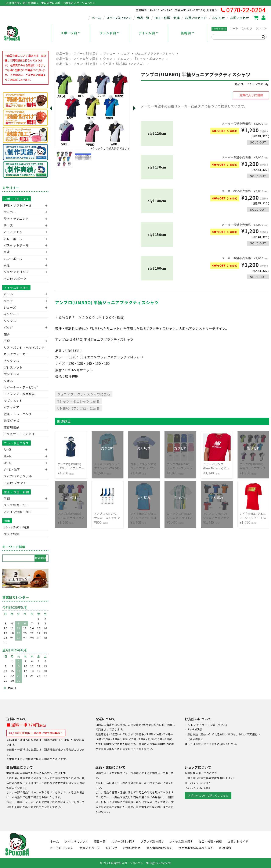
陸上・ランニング (16, 219)
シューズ (10, 307)
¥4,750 (71, 465)
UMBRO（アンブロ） (131, 64)
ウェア (125, 53)
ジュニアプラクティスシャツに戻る (84, 393)
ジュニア (124, 59)
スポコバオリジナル (18, 476)
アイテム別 (147, 33)
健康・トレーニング (18, 414)
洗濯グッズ (12, 421)
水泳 (7, 265)
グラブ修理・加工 (16, 505)
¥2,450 (144, 465)
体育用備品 (12, 427)
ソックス (10, 321)
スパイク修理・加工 (18, 512)
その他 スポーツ (15, 279)
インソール (12, 314)
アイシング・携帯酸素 (19, 394)
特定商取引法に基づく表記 (196, 848)
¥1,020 (181, 465)
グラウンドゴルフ (16, 272)
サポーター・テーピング (21, 387)
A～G (7, 449)
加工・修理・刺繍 (167, 18)
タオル (8, 381)
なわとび (247, 28)
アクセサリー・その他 (19, 434)
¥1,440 (217, 515)
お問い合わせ (239, 18)
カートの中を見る (62, 848)
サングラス (12, 374)
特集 (7, 521)
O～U (107, 64)
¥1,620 (71, 515)
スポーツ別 (69, 33)
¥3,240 (217, 465)
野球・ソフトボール (18, 205)
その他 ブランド (15, 483)
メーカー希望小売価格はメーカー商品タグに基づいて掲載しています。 (194, 105)
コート (234, 28)
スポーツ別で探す (86, 53)
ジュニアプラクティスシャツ (155, 53)
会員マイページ (90, 848)
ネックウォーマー (16, 354)
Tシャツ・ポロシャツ (150, 59)
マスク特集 (12, 534)
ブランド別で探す (86, 64)
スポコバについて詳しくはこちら (208, 796)
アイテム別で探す (86, 59)
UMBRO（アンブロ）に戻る (78, 408)
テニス (8, 225)
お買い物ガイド (196, 18)
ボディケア (12, 407)
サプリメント (13, 401)
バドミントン (13, 232)
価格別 (186, 33)
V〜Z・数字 (12, 469)
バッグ (8, 327)
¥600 (108, 515)
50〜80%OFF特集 (17, 527)
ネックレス (12, 361)
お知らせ (218, 18)
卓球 (7, 252)
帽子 (7, 334)
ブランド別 (108, 33)
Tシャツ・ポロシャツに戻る (78, 400)
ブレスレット (13, 367)
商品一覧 (143, 18)
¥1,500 (108, 465)
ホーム (96, 18)
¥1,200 (253, 465)
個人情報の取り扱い (160, 848)
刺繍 (7, 498)
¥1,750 (253, 515)
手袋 (7, 341)
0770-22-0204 (243, 10)
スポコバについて (119, 18)
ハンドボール (13, 259)
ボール (8, 294)
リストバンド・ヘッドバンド (23, 347)
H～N (8, 456)
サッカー (110, 53)
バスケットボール (16, 245)
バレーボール (13, 239)
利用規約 (225, 848)
